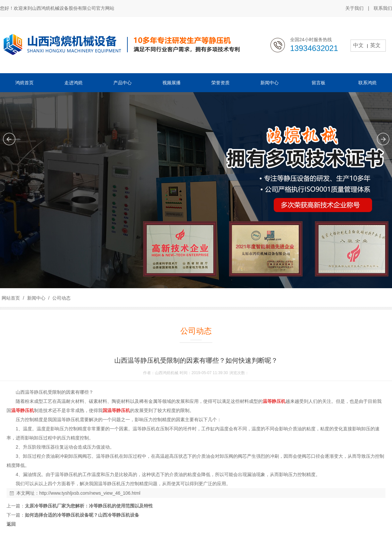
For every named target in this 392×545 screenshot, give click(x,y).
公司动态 (61, 298)
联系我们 (383, 8)
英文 (375, 45)
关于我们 (354, 8)
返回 (11, 524)
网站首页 (11, 298)
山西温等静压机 (32, 392)
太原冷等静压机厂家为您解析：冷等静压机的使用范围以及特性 (89, 506)
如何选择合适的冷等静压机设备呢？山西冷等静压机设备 (82, 515)
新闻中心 (36, 298)
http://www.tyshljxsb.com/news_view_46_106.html (90, 493)
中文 (358, 45)
